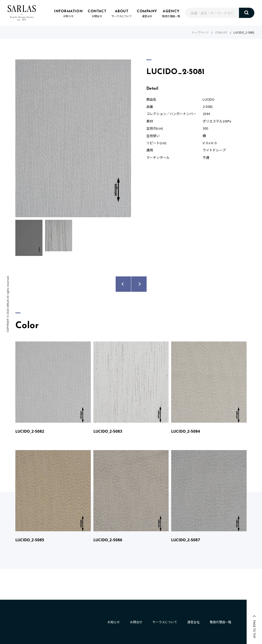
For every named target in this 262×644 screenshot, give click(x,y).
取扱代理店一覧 (221, 622)
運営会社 (193, 622)
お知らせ (114, 622)
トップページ (200, 32)
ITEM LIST (221, 32)
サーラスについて (165, 622)
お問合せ (136, 622)
